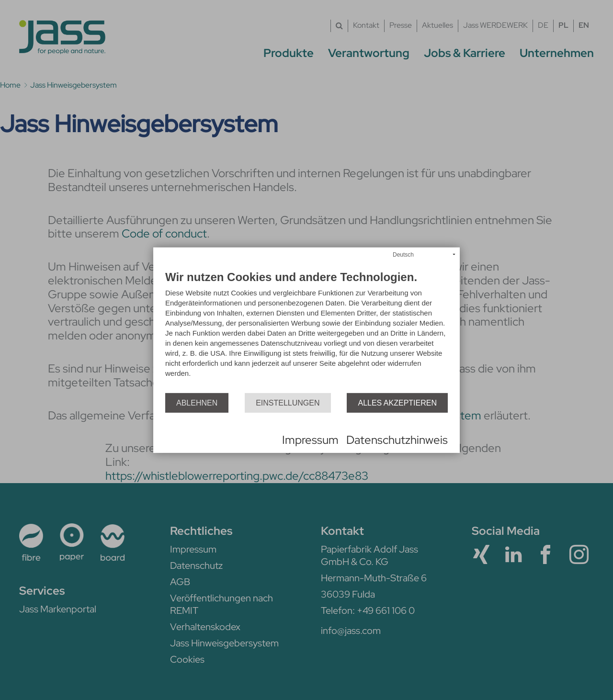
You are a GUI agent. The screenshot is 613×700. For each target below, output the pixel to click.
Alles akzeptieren (397, 402)
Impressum (310, 440)
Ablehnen (197, 402)
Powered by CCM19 (192, 440)
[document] (306, 332)
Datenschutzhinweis (397, 440)
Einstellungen (288, 402)
